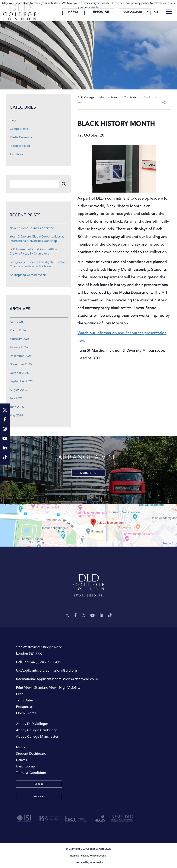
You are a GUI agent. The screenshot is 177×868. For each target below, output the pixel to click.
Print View (24, 688)
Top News (16, 154)
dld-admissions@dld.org (58, 671)
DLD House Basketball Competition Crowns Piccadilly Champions (33, 251)
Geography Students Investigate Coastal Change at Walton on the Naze (37, 264)
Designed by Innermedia (89, 862)
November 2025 (21, 364)
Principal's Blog (20, 146)
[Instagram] (83, 615)
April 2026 (17, 322)
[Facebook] (75, 615)
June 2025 (17, 407)
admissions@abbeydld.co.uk (77, 679)
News (20, 747)
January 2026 (19, 347)
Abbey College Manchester (37, 737)
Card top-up (26, 766)
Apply (73, 12)
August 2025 (18, 390)
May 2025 (16, 415)
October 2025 (19, 373)
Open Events (26, 713)
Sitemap (74, 856)
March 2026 (18, 330)
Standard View (45, 688)
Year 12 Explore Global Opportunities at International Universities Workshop (37, 239)
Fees (20, 694)
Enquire (101, 12)
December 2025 (21, 356)
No (98, 7)
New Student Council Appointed (32, 228)
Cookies (103, 856)
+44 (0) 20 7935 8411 (45, 662)
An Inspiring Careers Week (28, 275)
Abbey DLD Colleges (32, 724)
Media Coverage (21, 137)
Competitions (19, 129)
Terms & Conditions (31, 773)
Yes (93, 7)
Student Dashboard (31, 754)
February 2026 (20, 339)
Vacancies (39, 796)
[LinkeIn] (101, 615)
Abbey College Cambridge (37, 730)
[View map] (88, 525)
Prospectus (25, 707)
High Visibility (70, 688)
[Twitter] (67, 615)
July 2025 (16, 398)
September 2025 (21, 381)
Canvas (21, 760)
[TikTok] (110, 615)
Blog (13, 120)
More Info (88, 473)
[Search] (156, 12)
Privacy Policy (89, 856)
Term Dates (25, 700)
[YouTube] (92, 615)
